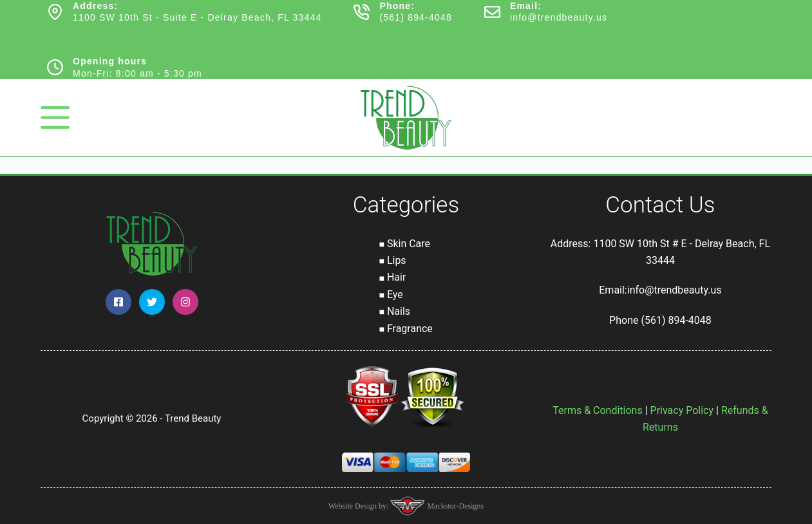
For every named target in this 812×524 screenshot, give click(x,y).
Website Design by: (360, 506)
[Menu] (55, 117)
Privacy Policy (682, 410)
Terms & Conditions (598, 410)
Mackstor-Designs (454, 506)
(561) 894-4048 (416, 17)
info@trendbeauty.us (559, 17)
